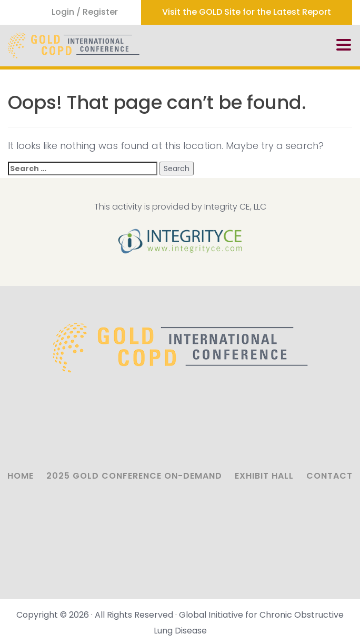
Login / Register (85, 12)
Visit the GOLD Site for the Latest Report (247, 12)
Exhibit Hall (264, 476)
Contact (329, 476)
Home (21, 476)
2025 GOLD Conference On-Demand (134, 476)
